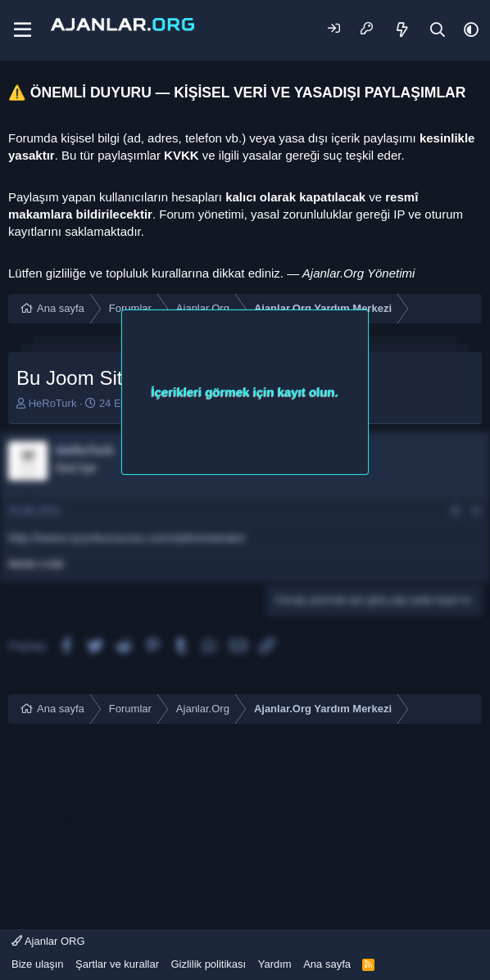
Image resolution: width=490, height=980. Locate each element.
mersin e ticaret (50, 767)
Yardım (275, 964)
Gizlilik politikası (208, 964)
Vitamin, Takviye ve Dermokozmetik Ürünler (127, 887)
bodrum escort (48, 784)
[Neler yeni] (403, 30)
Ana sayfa (327, 964)
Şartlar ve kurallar (117, 964)
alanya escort (203, 784)
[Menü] (23, 30)
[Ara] (438, 30)
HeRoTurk (53, 403)
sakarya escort (48, 853)
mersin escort (45, 750)
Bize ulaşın (38, 964)
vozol (23, 835)
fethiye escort (127, 784)
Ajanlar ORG (48, 941)
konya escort (43, 801)
